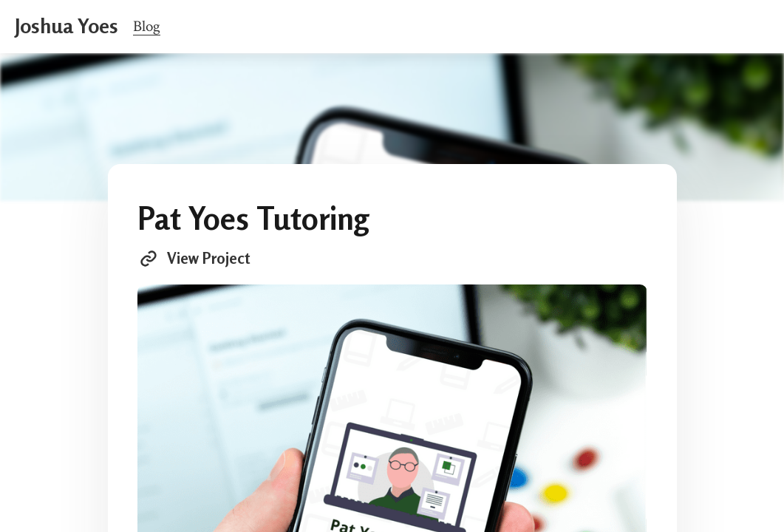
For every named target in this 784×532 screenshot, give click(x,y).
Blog (147, 26)
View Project (194, 259)
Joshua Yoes (67, 26)
